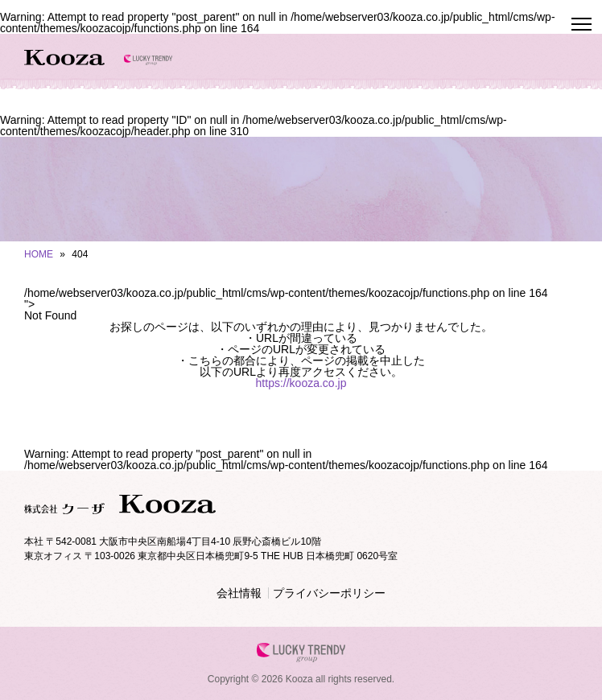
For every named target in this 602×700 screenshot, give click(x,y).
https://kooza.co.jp (301, 383)
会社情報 (239, 593)
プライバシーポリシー (329, 593)
